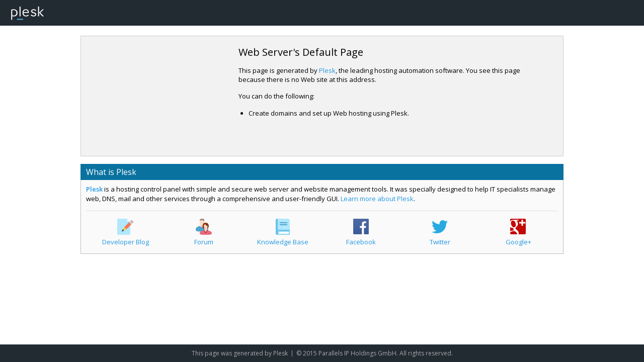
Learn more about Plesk (377, 199)
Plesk (327, 70)
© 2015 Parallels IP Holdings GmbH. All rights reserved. (375, 353)
